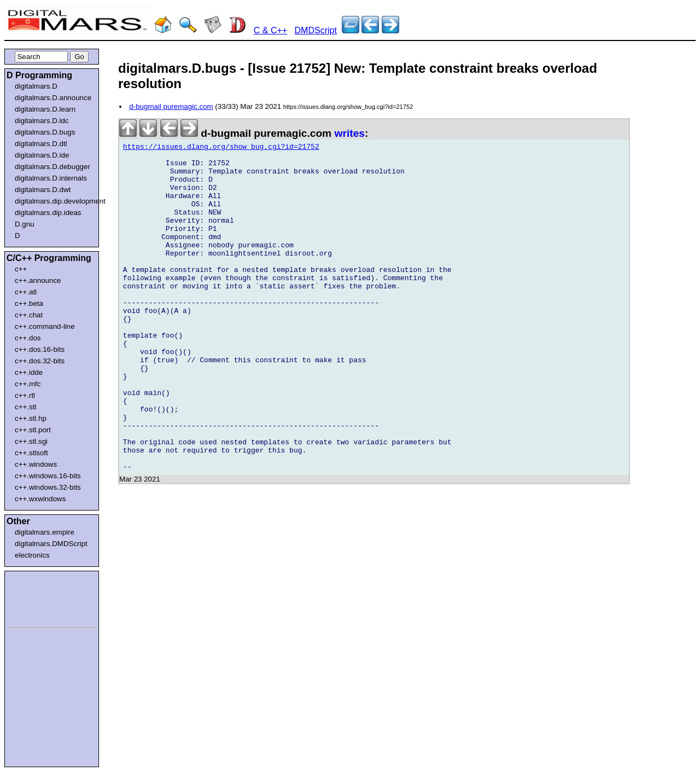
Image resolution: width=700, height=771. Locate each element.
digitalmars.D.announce (53, 98)
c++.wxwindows (40, 499)
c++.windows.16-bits (48, 476)
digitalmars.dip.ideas (48, 213)
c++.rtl (25, 395)
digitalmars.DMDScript (51, 544)
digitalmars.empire (45, 532)
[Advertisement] (39, 598)
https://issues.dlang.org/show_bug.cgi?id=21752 (221, 148)
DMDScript (316, 30)
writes (350, 133)
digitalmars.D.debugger (52, 167)
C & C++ (270, 30)
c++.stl (25, 407)
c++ (21, 269)
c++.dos (28, 338)
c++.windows (36, 464)
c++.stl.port (33, 430)
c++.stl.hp (31, 418)
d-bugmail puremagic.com (171, 106)
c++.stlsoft (31, 453)
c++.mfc (28, 384)
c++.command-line (45, 326)
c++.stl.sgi (31, 441)
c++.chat (29, 315)
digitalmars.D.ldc (42, 121)
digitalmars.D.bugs (45, 132)
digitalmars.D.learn (45, 109)
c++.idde (29, 372)
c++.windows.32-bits (48, 487)
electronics (32, 555)
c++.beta (29, 303)
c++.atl (26, 292)
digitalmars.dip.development (54, 201)
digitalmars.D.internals (51, 178)
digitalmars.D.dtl (41, 144)
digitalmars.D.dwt (43, 190)
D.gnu (25, 224)
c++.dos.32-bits (40, 361)
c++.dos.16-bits (40, 349)
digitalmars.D (36, 86)
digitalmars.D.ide (42, 155)
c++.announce (38, 280)
